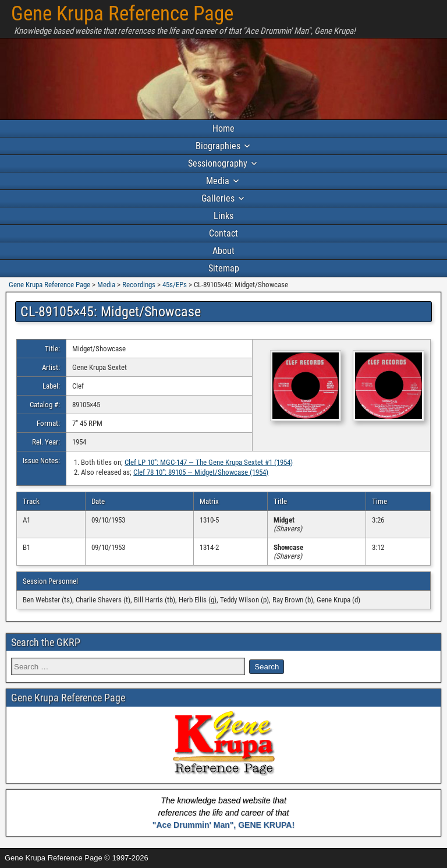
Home (223, 128)
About (223, 251)
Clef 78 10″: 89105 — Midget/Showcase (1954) (201, 472)
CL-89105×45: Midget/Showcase (111, 312)
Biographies (218, 146)
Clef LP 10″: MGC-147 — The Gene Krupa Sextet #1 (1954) (209, 462)
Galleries (218, 198)
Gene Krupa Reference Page (122, 14)
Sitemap (224, 268)
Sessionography (218, 163)
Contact (223, 233)
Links (223, 216)
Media (218, 181)
